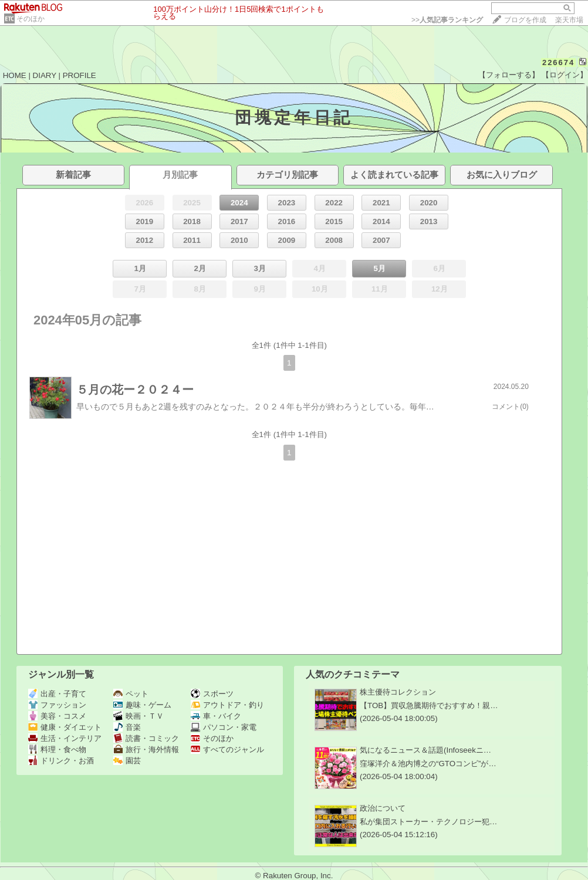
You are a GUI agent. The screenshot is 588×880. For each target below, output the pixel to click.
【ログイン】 (565, 75)
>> (447, 20)
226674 (558, 62)
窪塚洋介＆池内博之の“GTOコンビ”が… (428, 764)
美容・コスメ (57, 716)
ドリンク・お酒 (61, 761)
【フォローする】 (509, 75)
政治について (383, 808)
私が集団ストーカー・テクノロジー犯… (428, 822)
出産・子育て (57, 694)
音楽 (127, 727)
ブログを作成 (525, 20)
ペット (131, 694)
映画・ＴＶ (138, 716)
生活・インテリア (65, 738)
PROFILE (80, 75)
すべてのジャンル (227, 749)
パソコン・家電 (224, 727)
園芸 (127, 761)
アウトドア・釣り (227, 705)
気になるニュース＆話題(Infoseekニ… (425, 750)
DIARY (45, 75)
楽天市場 (569, 20)
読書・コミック (146, 738)
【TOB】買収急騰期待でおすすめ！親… (429, 705)
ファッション (57, 705)
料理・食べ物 (57, 749)
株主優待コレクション (398, 692)
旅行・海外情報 (146, 749)
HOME (15, 75)
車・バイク (216, 716)
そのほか (31, 19)
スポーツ (212, 694)
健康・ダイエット (65, 727)
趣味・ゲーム (142, 705)
